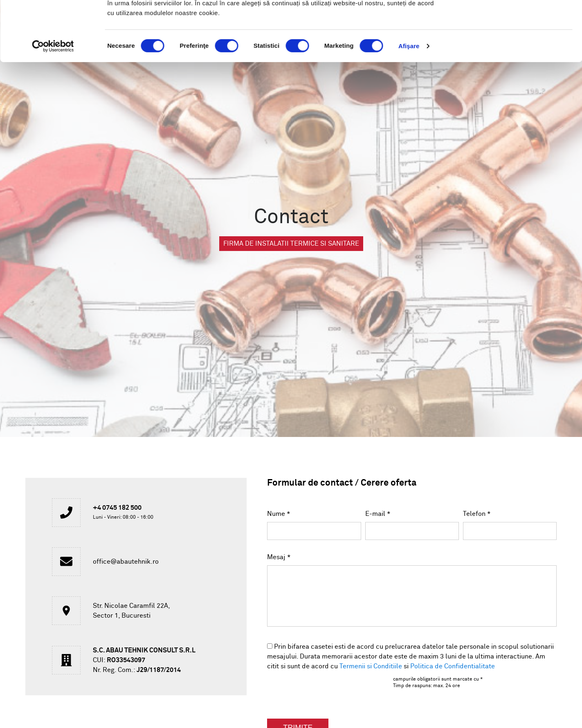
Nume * (279, 514)
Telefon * (477, 514)
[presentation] (317, 690)
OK (514, 21)
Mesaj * (279, 557)
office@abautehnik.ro (126, 562)
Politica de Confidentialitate (453, 666)
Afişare (409, 102)
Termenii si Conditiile (371, 666)
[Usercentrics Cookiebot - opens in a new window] (53, 102)
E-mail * (378, 514)
